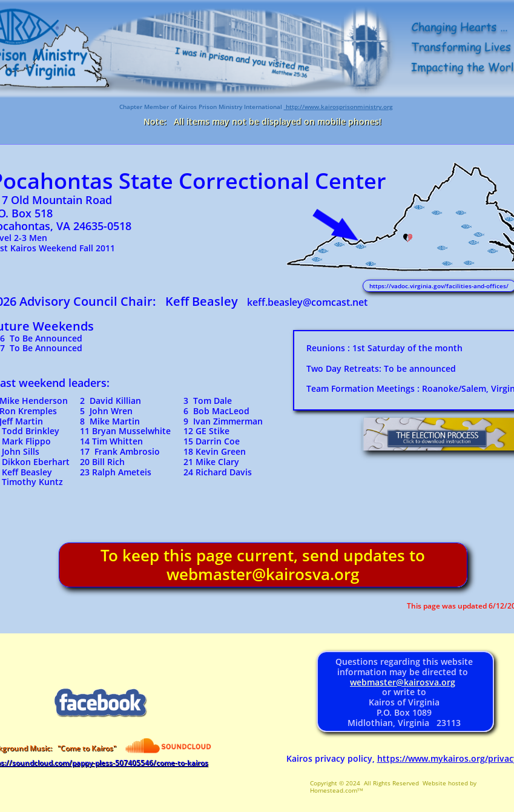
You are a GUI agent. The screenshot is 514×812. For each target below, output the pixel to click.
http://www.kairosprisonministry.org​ (338, 107)
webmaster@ (377, 682)
